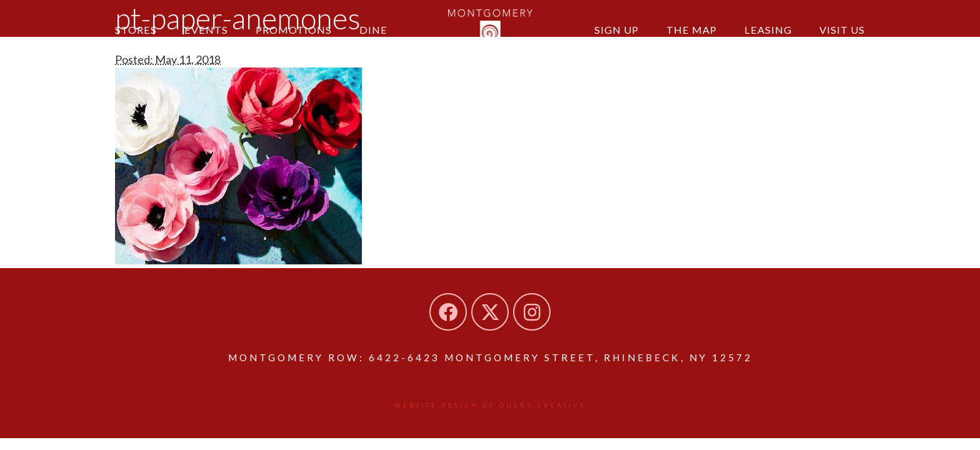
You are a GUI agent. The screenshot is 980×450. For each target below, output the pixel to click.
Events (206, 30)
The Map (692, 30)
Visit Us (842, 30)
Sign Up (617, 30)
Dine (373, 30)
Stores (136, 30)
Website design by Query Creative (490, 405)
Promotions (294, 30)
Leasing (768, 30)
